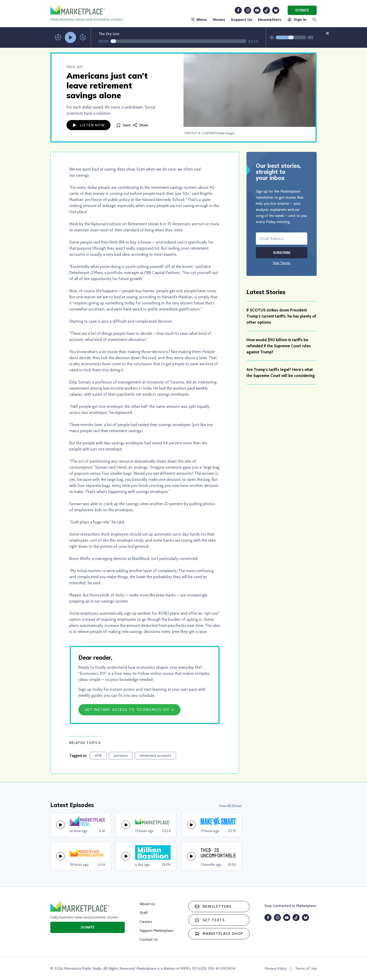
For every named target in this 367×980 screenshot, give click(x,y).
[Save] (123, 125)
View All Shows (230, 806)
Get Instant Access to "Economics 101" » (129, 710)
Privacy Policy (276, 968)
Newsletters (270, 19)
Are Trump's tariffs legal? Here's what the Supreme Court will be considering (281, 373)
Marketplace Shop (219, 934)
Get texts (210, 920)
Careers (146, 922)
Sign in (297, 19)
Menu (199, 19)
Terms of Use (306, 968)
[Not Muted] (272, 38)
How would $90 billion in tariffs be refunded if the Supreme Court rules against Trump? (279, 346)
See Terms (282, 263)
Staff (144, 913)
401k (98, 756)
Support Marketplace (157, 931)
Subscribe (282, 253)
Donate (302, 10)
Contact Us (149, 939)
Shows (219, 19)
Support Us (242, 19)
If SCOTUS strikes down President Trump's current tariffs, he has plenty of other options (281, 316)
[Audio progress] (178, 41)
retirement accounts (155, 756)
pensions (121, 756)
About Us (147, 904)
